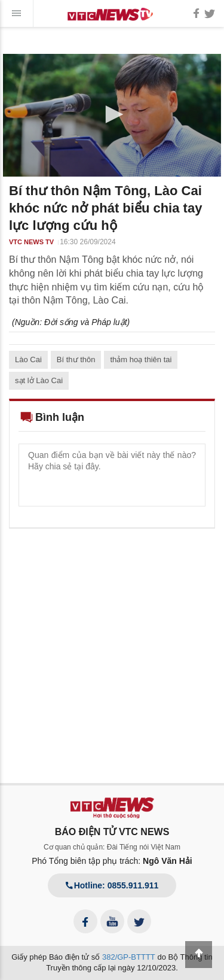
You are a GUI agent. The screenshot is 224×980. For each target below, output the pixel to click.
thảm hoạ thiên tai (141, 359)
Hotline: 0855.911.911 (112, 885)
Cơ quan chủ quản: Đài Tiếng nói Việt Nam (112, 847)
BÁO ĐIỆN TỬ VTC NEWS (112, 832)
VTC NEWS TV (31, 242)
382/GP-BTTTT (129, 957)
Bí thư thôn (76, 359)
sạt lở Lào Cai (39, 380)
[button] (112, 114)
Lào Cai (28, 359)
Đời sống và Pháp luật (86, 322)
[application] (112, 115)
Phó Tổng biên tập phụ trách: (112, 861)
